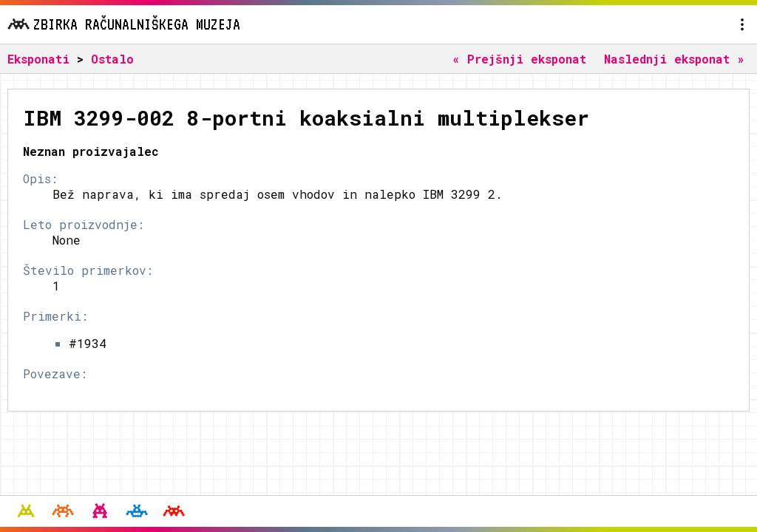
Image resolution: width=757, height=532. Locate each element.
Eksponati (38, 59)
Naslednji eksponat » (674, 59)
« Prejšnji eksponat (519, 59)
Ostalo (112, 59)
